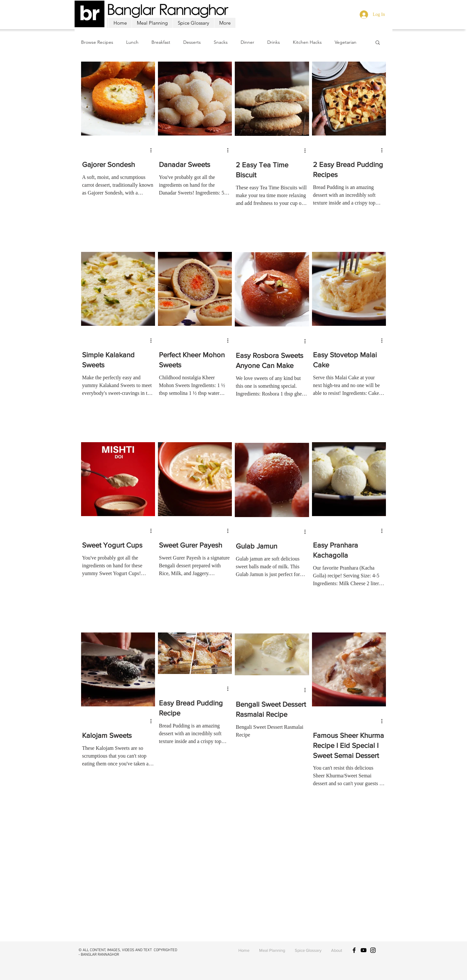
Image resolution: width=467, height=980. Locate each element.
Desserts (192, 42)
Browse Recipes (97, 42)
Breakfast (161, 42)
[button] (378, 43)
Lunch (132, 42)
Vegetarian (346, 42)
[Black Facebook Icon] (354, 950)
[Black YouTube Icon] (364, 950)
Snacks (221, 42)
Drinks (274, 42)
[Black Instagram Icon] (373, 950)
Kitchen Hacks (307, 42)
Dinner (247, 42)
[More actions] (153, 150)
